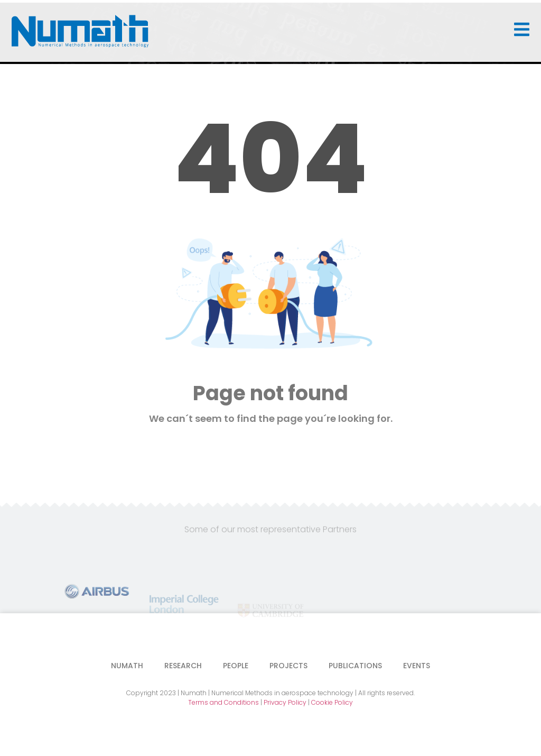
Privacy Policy (285, 702)
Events (417, 666)
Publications (355, 666)
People (236, 666)
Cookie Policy (332, 702)
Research (183, 666)
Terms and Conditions (223, 702)
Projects (288, 666)
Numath (127, 666)
